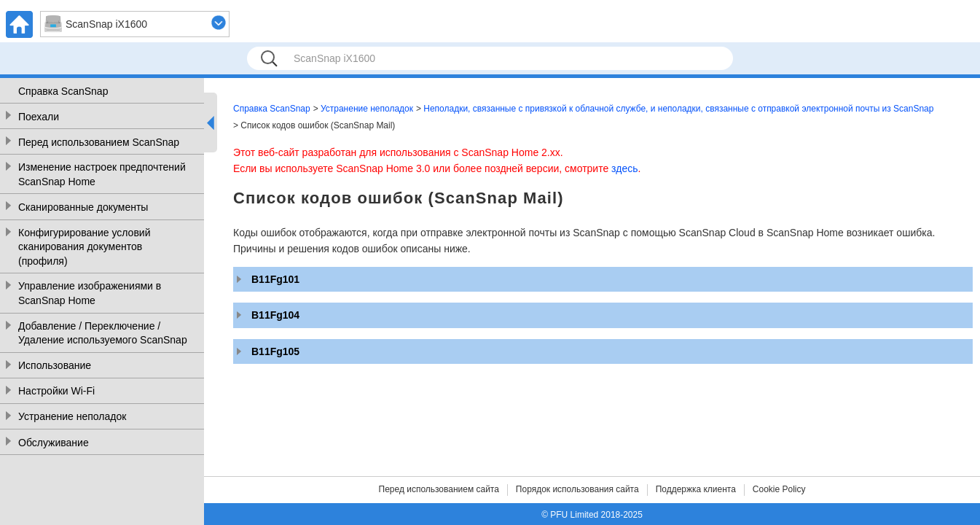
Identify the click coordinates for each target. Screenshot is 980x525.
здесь (624, 168)
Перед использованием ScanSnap (99, 142)
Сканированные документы (83, 207)
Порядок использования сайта (577, 489)
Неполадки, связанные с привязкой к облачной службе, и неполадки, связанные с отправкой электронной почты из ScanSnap (678, 109)
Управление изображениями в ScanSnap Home (90, 293)
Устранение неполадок (72, 416)
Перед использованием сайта (439, 489)
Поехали (39, 117)
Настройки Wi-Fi (56, 391)
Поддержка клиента (696, 489)
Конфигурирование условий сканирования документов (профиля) (84, 247)
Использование (55, 365)
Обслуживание (54, 443)
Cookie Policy (779, 489)
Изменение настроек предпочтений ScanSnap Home (102, 174)
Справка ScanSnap (63, 91)
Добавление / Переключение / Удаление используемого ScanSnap (103, 333)
